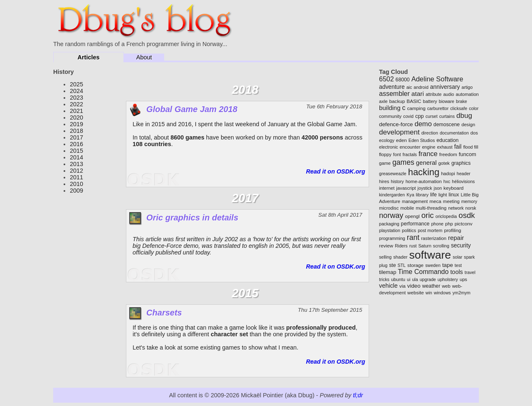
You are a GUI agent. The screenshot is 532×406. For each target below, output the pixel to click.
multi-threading (431, 208)
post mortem (430, 230)
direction (430, 133)
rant (413, 237)
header (464, 174)
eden (401, 140)
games (403, 162)
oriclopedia (446, 216)
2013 (76, 164)
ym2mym (462, 293)
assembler (394, 94)
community (390, 116)
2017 (76, 137)
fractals (410, 154)
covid (408, 116)
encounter (410, 147)
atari (418, 94)
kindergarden (392, 195)
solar (457, 257)
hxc (447, 181)
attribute (434, 94)
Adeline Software (437, 79)
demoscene (447, 125)
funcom (468, 154)
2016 (76, 144)
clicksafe (459, 108)
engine (429, 147)
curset (432, 116)
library (422, 195)
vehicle (388, 286)
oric (428, 215)
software (430, 255)
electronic (389, 147)
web (446, 286)
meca (435, 201)
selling (385, 257)
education (447, 140)
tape (448, 265)
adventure (392, 87)
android (421, 87)
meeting (451, 201)
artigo (467, 87)
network (456, 208)
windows (442, 293)
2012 (76, 171)
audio (448, 94)
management (415, 201)
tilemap (388, 272)
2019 (76, 124)
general (426, 163)
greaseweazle (393, 174)
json (438, 188)
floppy (385, 154)
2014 (76, 157)
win (429, 293)
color (474, 108)
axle (383, 101)
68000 (403, 80)
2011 (76, 177)
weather (431, 286)
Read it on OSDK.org (335, 171)
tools (456, 272)
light (443, 195)
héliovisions (463, 181)
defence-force (396, 124)
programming (392, 238)
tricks (384, 279)
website (416, 292)
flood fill (470, 147)
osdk (467, 215)
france (428, 154)
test (458, 265)
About (144, 57)
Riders (401, 246)
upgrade (428, 279)
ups (463, 279)
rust (413, 246)
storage (415, 265)
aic (409, 87)
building (390, 108)
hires (384, 181)
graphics (461, 163)
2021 (76, 111)
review (386, 246)
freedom (448, 154)
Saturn (425, 246)
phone (437, 224)
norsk (471, 208)
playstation (390, 230)
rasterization (434, 238)
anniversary (445, 87)
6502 (387, 79)
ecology (387, 140)
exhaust (445, 147)
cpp (420, 116)
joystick (425, 188)
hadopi (448, 174)
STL (402, 265)
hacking (424, 172)
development (399, 132)
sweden (433, 265)
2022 (76, 104)
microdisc (389, 208)
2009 (76, 191)
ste (392, 265)
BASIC (414, 101)
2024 (76, 91)
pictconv (464, 224)
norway (391, 215)
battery (430, 101)
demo (423, 124)
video (414, 286)
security (461, 245)
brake (462, 101)
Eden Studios (422, 140)
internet (387, 188)
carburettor (438, 108)
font (397, 154)
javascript (406, 188)
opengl (412, 216)
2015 (76, 151)
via (403, 286)
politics (409, 230)
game (385, 163)
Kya (410, 195)
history (397, 181)
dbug (464, 116)
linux (454, 195)
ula (415, 279)
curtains (447, 116)
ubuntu (398, 279)
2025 (76, 84)
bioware (447, 101)
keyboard (453, 188)
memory (469, 201)
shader (400, 257)
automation (467, 94)
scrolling (441, 246)
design (468, 125)
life (433, 195)
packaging (389, 224)
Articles (89, 57)
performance (415, 224)
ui (409, 279)
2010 (76, 184)
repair (456, 238)
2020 (76, 117)
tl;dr (358, 395)
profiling (452, 230)
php (449, 224)
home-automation (424, 181)
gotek (444, 163)
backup (397, 101)
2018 (76, 131)
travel (470, 272)
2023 (76, 98)
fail (458, 147)
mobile (407, 208)
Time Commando (423, 272)
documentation (454, 133)
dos (474, 133)
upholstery (448, 279)
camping (416, 108)
